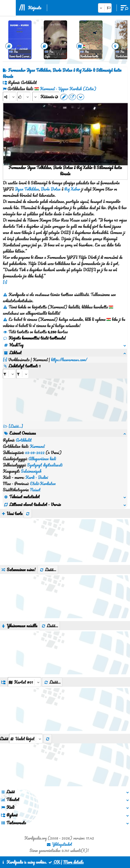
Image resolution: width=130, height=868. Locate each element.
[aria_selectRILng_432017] (23, 374)
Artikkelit (24, 440)
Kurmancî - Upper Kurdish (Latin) (68, 89)
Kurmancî (37, 446)
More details (73, 862)
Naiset (35, 490)
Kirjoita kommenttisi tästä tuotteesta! (34, 338)
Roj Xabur (72, 189)
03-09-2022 (35, 452)
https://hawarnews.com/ (69, 360)
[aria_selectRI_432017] (9, 374)
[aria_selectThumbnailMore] (26, 739)
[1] (5, 282)
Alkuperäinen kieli (42, 459)
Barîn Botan (51, 189)
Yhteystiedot (59, 844)
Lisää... (48, 570)
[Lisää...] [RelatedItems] (16, 426)
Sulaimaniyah (31, 471)
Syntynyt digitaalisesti (45, 465)
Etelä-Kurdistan (43, 484)
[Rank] (24, 97)
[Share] (9, 97)
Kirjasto (35, 8)
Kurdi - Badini (37, 477)
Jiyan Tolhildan (27, 189)
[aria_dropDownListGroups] (24, 682)
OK (54, 862)
